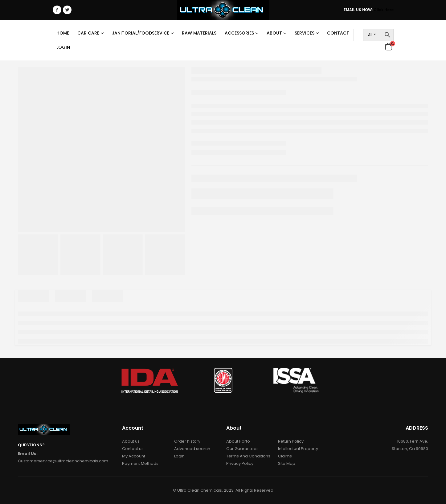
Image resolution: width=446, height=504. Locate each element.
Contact (338, 33)
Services (305, 33)
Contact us (133, 449)
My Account (134, 456)
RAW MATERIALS (199, 33)
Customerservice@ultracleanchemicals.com (63, 461)
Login (63, 47)
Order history (187, 441)
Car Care (88, 33)
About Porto (238, 441)
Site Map (287, 463)
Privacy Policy (240, 463)
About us (131, 441)
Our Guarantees (242, 449)
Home (63, 33)
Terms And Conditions (248, 456)
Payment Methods (140, 463)
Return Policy (291, 441)
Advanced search (192, 449)
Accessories (239, 33)
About (274, 33)
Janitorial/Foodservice (141, 33)
